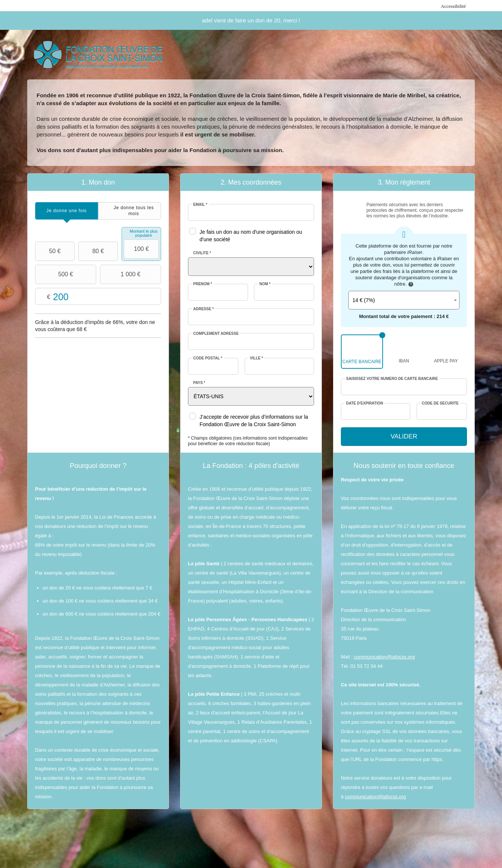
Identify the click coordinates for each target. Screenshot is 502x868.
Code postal (208, 358)
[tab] (67, 211)
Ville (256, 358)
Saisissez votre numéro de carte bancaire (392, 379)
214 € (443, 316)
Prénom (203, 284)
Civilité (202, 253)
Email (200, 205)
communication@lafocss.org (384, 657)
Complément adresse (216, 334)
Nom (265, 284)
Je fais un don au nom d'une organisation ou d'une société (251, 236)
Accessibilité (453, 6)
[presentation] (67, 211)
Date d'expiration (365, 403)
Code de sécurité (440, 403)
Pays (199, 383)
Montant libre (98, 297)
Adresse (203, 309)
